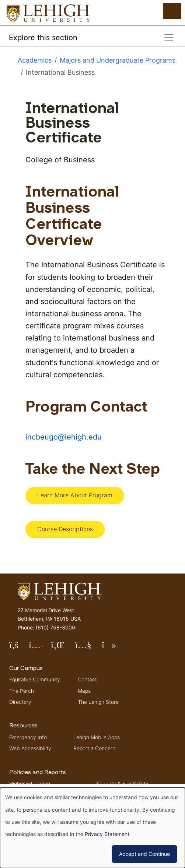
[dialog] (92, 828)
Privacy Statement (107, 834)
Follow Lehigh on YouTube (88, 648)
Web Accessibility (30, 748)
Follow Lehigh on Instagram (40, 648)
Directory (20, 702)
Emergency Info (28, 737)
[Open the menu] (172, 11)
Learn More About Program (75, 495)
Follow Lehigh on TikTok (114, 648)
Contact (87, 679)
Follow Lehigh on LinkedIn (63, 648)
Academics (35, 60)
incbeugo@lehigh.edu (64, 437)
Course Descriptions (65, 529)
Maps (84, 691)
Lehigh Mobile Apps (97, 737)
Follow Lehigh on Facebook (19, 648)
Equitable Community (35, 679)
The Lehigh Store (98, 702)
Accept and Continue (144, 854)
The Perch (22, 691)
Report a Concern (94, 748)
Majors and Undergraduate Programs (118, 60)
